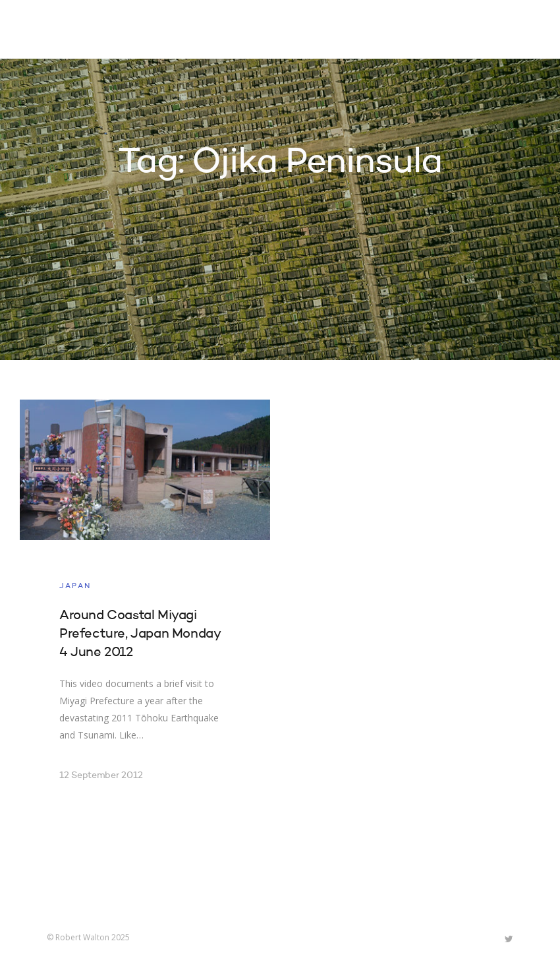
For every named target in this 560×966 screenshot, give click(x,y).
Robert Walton (77, 30)
